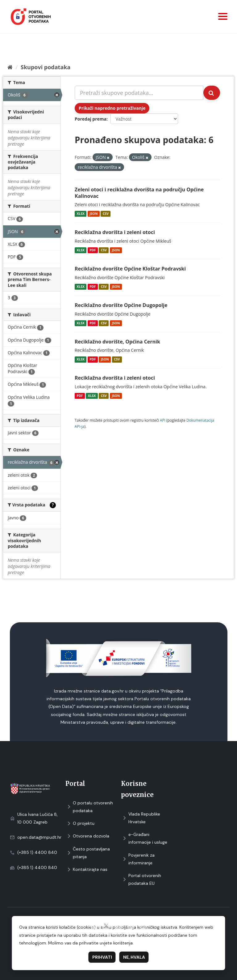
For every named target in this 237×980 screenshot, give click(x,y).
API (163, 420)
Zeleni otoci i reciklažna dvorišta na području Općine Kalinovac (139, 193)
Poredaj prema (91, 119)
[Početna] (10, 67)
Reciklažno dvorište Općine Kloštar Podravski (130, 269)
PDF (93, 250)
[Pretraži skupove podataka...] (139, 93)
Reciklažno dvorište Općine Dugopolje (121, 305)
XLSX (81, 214)
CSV (106, 214)
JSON (94, 214)
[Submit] (212, 93)
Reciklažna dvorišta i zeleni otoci (115, 232)
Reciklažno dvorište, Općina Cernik (117, 342)
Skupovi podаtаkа (46, 67)
